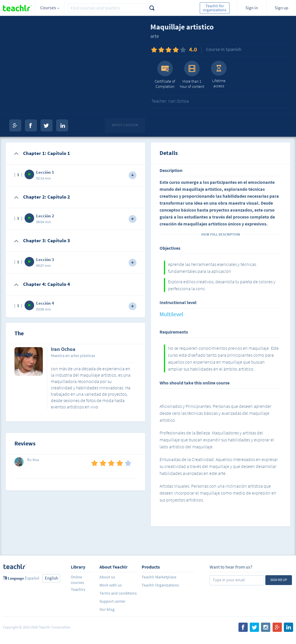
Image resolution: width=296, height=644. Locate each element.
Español (32, 578)
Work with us (111, 585)
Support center (112, 601)
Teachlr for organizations (215, 8)
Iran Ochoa (63, 349)
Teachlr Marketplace (159, 577)
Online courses (77, 580)
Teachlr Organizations (160, 585)
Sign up (281, 8)
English (51, 578)
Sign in (252, 8)
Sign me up (279, 580)
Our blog (107, 609)
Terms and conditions (118, 593)
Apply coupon (125, 125)
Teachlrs (78, 589)
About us (107, 577)
